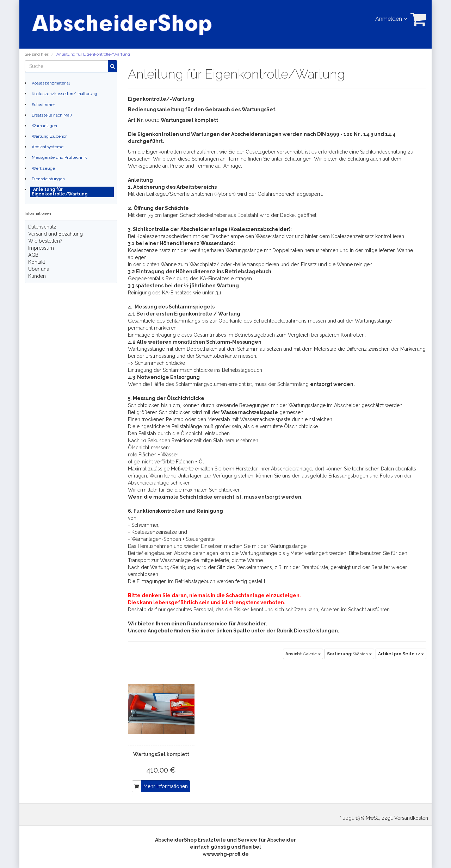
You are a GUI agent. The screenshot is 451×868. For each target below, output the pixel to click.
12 (401, 654)
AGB (33, 255)
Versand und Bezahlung (55, 234)
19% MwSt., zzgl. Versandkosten (392, 818)
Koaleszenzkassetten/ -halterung (64, 94)
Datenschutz (42, 227)
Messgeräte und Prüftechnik (59, 157)
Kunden (37, 276)
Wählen (349, 654)
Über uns (39, 269)
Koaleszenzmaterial (51, 83)
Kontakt (37, 262)
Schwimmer (43, 105)
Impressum (41, 248)
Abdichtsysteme (48, 147)
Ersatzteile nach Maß (52, 115)
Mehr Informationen (166, 786)
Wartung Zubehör (49, 136)
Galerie (303, 654)
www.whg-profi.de (226, 854)
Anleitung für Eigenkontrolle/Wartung (60, 192)
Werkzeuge (43, 168)
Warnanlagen (44, 126)
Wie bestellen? (45, 241)
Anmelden (391, 19)
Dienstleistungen (48, 179)
